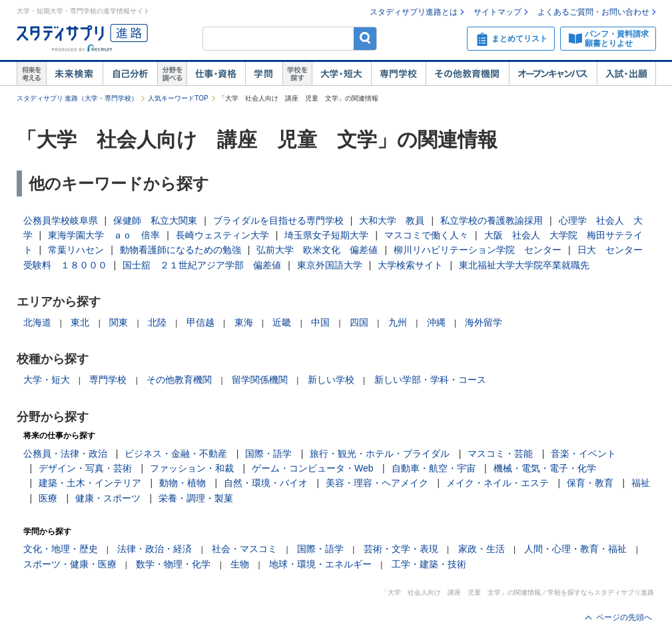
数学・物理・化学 (173, 564)
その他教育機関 (467, 74)
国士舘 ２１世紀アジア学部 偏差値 (202, 265)
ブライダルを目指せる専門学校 (278, 220)
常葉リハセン (76, 250)
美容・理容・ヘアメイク (377, 483)
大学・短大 (341, 74)
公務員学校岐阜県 (61, 220)
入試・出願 (626, 74)
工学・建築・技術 (429, 564)
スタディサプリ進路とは (414, 12)
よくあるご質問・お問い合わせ (593, 12)
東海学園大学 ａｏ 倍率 (104, 235)
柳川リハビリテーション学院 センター (478, 250)
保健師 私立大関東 (155, 220)
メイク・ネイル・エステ (498, 483)
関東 (119, 322)
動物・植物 (182, 483)
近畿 (282, 322)
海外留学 (484, 322)
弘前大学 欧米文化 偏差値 (317, 250)
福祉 (641, 483)
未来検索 (74, 74)
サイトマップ (498, 12)
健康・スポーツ (108, 498)
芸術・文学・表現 (401, 549)
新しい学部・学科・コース (430, 380)
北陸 (157, 322)
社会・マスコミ (244, 549)
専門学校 (398, 74)
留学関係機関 (260, 380)
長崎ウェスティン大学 (222, 235)
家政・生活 (482, 549)
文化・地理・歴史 (61, 549)
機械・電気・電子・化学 (545, 468)
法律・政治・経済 (155, 549)
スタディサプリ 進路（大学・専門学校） (78, 98)
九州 (398, 322)
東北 (80, 322)
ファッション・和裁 (192, 468)
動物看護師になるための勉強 (180, 250)
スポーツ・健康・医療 (70, 564)
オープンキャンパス (553, 74)
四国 (359, 322)
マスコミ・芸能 (500, 454)
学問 (264, 74)
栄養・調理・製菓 (196, 498)
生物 (240, 564)
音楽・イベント (583, 454)
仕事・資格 (216, 74)
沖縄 (436, 322)
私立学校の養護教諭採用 (492, 220)
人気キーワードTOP (178, 98)
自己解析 (130, 74)
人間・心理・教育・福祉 (575, 549)
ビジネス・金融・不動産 (176, 454)
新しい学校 (331, 380)
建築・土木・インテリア (90, 483)
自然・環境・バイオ (266, 483)
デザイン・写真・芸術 (85, 468)
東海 (244, 322)
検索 (365, 38)
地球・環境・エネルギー (320, 564)
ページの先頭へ (624, 617)
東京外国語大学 (330, 265)
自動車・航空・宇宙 (434, 468)
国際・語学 (268, 454)
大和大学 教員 (392, 220)
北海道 (37, 322)
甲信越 (200, 322)
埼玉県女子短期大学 (326, 235)
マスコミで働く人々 (426, 235)
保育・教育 (590, 483)
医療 (48, 498)
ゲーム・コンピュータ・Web (313, 468)
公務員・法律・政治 (65, 454)
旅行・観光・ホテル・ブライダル (380, 454)
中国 (320, 322)
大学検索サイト (410, 265)
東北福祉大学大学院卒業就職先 (524, 265)
